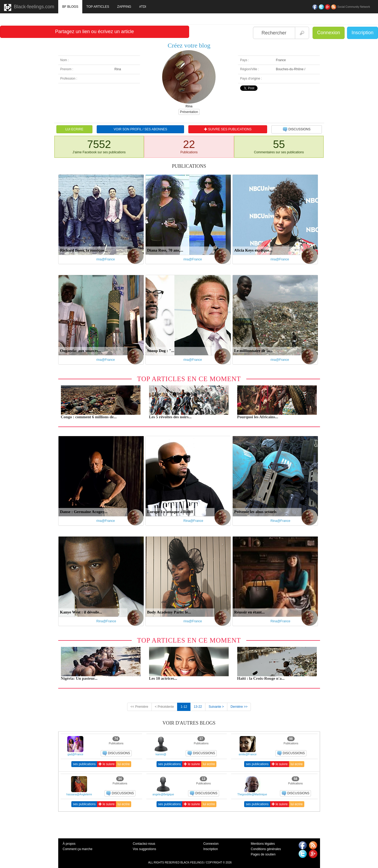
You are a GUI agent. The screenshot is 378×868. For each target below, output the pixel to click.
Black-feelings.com (29, 7)
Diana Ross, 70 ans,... (165, 250)
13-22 (198, 707)
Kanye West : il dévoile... (81, 612)
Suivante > (216, 707)
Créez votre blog (189, 45)
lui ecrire (124, 764)
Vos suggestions (144, 849)
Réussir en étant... (250, 612)
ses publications (84, 764)
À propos (69, 844)
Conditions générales (266, 849)
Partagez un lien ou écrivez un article (94, 32)
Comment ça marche (78, 849)
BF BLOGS (70, 7)
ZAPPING (124, 7)
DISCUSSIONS (297, 130)
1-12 (184, 707)
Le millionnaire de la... (254, 351)
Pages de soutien (263, 854)
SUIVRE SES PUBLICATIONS (228, 129)
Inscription (363, 33)
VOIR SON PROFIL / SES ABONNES (141, 129)
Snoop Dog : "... (161, 351)
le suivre (107, 764)
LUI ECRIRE (74, 129)
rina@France (106, 259)
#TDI (143, 7)
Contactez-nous (144, 844)
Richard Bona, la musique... (84, 250)
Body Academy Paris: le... (169, 612)
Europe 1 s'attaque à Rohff (170, 512)
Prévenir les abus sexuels (255, 512)
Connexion (329, 33)
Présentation (189, 112)
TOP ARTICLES (98, 7)
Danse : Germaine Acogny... (84, 512)
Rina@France (193, 521)
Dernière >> (239, 707)
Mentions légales (263, 844)
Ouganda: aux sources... (81, 351)
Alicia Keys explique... (253, 250)
